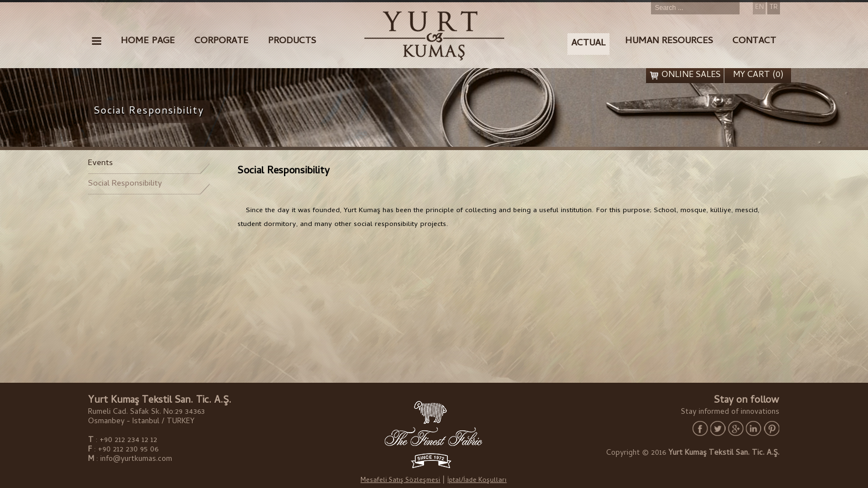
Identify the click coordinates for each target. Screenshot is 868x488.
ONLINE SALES (691, 75)
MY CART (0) (758, 75)
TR (774, 8)
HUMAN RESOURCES (669, 42)
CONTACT (754, 42)
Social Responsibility (125, 184)
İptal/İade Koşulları (477, 481)
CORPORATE (221, 42)
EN (759, 8)
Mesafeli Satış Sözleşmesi (400, 481)
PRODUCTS (292, 42)
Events (100, 163)
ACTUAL (588, 44)
